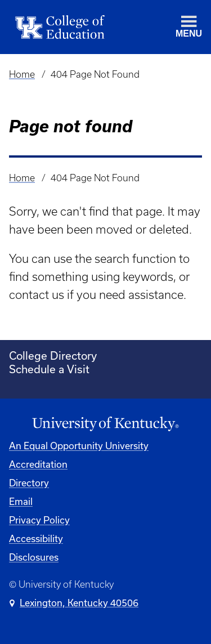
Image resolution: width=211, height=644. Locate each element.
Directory (29, 483)
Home (22, 74)
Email (21, 501)
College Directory (53, 355)
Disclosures (34, 557)
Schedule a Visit (49, 369)
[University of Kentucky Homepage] (105, 424)
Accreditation (38, 464)
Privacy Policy (39, 520)
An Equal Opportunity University (79, 446)
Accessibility (36, 538)
